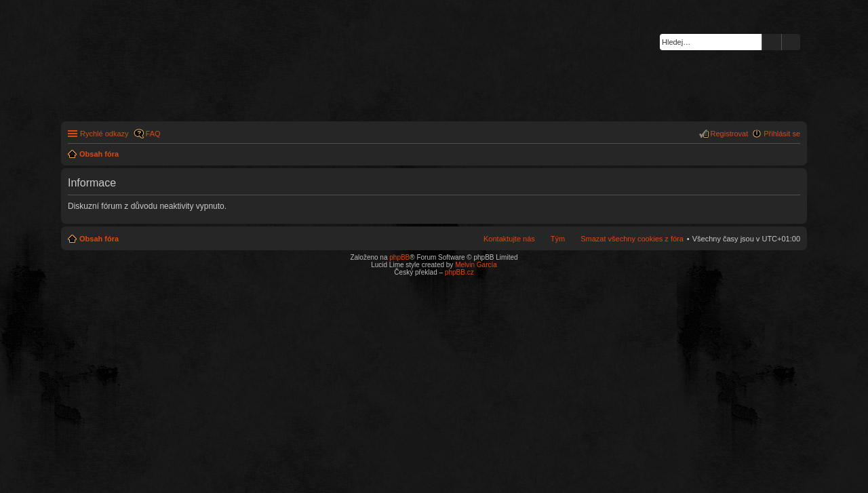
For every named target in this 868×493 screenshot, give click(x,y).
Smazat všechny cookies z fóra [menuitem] (632, 239)
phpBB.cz (459, 272)
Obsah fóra (99, 239)
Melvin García (476, 265)
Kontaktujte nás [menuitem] (509, 239)
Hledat (772, 42)
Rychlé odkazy (104, 134)
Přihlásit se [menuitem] (782, 134)
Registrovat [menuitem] (730, 134)
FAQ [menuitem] (153, 134)
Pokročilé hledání (791, 42)
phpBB (399, 257)
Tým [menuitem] (558, 239)
